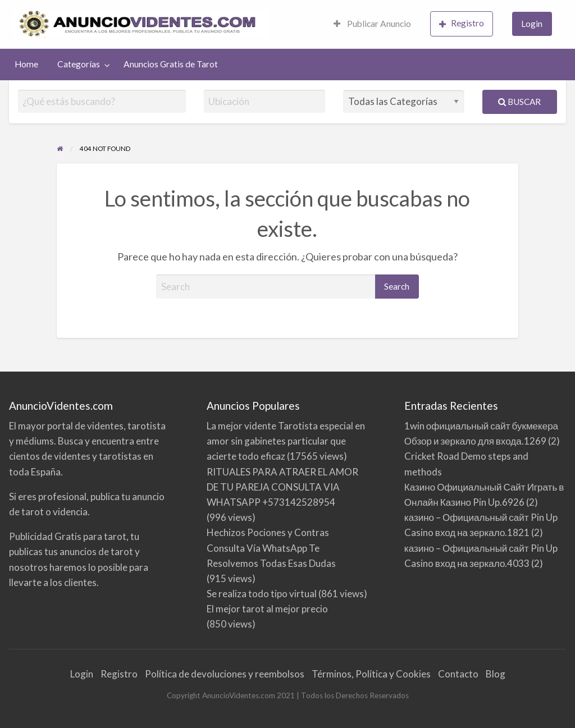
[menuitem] (372, 24)
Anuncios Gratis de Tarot (171, 64)
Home (26, 64)
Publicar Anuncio (372, 24)
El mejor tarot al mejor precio (267, 609)
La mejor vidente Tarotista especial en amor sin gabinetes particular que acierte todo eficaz (286, 441)
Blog (496, 674)
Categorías (79, 64)
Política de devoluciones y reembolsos (225, 674)
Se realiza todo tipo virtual (262, 594)
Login (532, 24)
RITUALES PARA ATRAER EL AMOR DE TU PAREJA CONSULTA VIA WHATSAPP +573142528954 (282, 487)
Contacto (458, 674)
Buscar (519, 102)
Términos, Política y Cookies (371, 674)
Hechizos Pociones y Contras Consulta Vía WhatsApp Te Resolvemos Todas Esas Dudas (271, 548)
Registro (462, 23)
